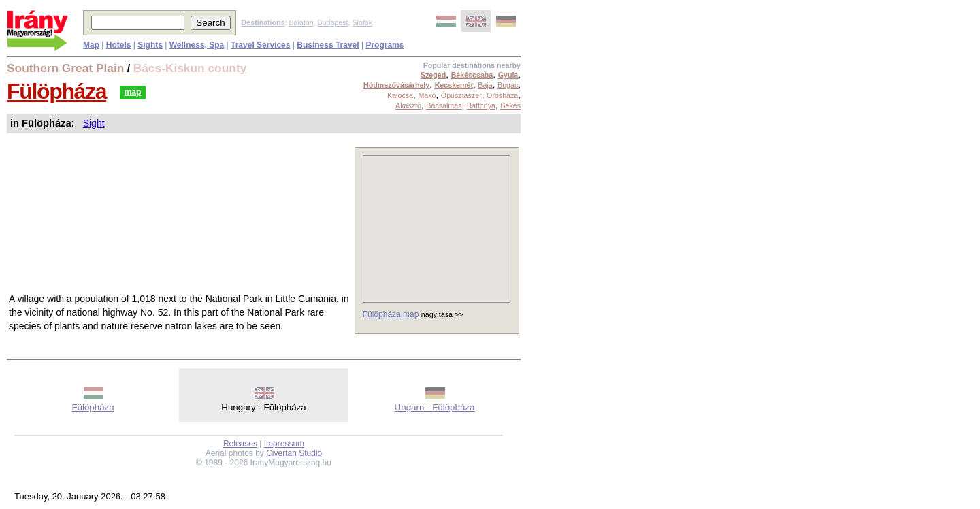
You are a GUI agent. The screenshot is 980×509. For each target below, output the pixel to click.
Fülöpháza (56, 91)
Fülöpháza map (392, 314)
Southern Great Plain (65, 68)
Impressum (284, 444)
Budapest (333, 22)
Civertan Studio (294, 453)
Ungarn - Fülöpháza (435, 407)
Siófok (362, 22)
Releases (240, 444)
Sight (94, 123)
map (133, 92)
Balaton (301, 22)
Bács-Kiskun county (190, 68)
